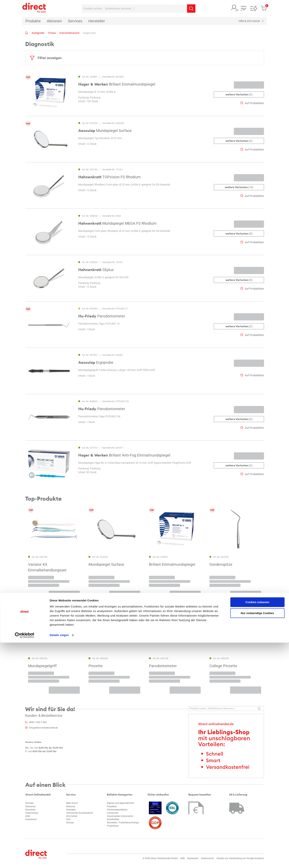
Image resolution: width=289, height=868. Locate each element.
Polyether (112, 806)
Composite (112, 813)
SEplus (96, 270)
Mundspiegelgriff (42, 666)
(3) (239, 141)
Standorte (30, 806)
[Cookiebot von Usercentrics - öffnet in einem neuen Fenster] (25, 861)
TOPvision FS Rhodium (110, 177)
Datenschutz (32, 813)
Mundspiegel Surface (105, 131)
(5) (239, 234)
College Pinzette (223, 666)
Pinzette (96, 666)
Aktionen (71, 806)
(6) (239, 280)
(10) (239, 187)
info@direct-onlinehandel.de (43, 728)
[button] (234, 8)
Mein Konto (72, 803)
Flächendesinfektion (117, 810)
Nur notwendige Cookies (257, 839)
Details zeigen (59, 861)
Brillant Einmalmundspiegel (117, 84)
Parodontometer (102, 316)
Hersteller (71, 810)
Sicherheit (30, 810)
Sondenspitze (221, 565)
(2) (239, 94)
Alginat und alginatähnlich (121, 803)
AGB (28, 816)
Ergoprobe (96, 362)
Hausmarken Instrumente (120, 816)
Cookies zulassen (257, 828)
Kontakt (29, 803)
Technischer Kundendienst (80, 813)
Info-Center (72, 816)
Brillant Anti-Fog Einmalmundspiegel (124, 455)
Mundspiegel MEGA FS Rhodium (117, 223)
